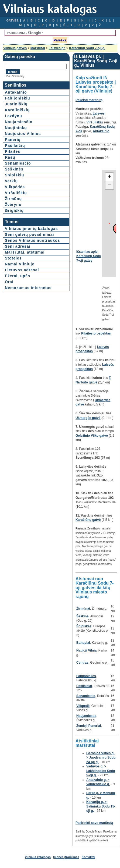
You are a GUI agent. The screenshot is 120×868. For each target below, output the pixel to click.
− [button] (110, 185)
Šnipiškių (14, 175)
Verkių (11, 181)
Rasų (10, 157)
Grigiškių (14, 211)
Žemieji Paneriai (89, 726)
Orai (9, 282)
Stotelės (13, 258)
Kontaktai (88, 857)
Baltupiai (83, 643)
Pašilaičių (15, 145)
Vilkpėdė (83, 706)
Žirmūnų (13, 199)
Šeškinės (14, 169)
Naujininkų (16, 128)
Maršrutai (38, 48)
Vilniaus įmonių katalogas (31, 229)
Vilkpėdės (15, 187)
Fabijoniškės (86, 676)
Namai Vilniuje (20, 264)
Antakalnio (16, 92)
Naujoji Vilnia (86, 650)
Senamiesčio (18, 163)
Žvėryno (13, 205)
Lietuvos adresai (22, 270)
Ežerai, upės (18, 276)
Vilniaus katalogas (38, 857)
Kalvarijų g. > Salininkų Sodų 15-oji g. (101, 806)
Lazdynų (13, 116)
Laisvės (99, 113)
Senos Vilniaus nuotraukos (32, 240)
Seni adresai (18, 246)
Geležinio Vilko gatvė (92, 436)
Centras (82, 663)
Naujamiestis (86, 716)
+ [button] (110, 177)
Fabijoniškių (18, 98)
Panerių (13, 140)
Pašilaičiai (84, 686)
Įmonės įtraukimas (66, 857)
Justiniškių (16, 104)
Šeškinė (82, 616)
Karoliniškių (17, 110)
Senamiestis (86, 696)
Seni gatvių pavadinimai (30, 234)
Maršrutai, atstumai (25, 252)
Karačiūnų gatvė (88, 520)
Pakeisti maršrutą (89, 100)
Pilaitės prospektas (96, 333)
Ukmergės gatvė (88, 418)
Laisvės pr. (57, 48)
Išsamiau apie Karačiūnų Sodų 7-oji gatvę (89, 256)
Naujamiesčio (19, 122)
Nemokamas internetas (28, 288)
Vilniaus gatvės (15, 48)
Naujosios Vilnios (23, 134)
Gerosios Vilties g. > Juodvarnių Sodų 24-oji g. (101, 758)
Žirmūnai (83, 609)
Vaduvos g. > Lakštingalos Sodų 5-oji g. (101, 771)
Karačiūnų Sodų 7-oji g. (87, 48)
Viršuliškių (16, 193)
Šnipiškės (84, 626)
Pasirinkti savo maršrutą (94, 823)
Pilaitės (13, 151)
